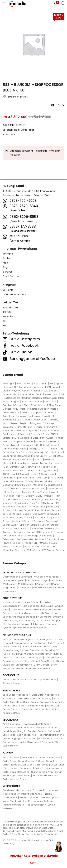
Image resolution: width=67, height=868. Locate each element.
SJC (37, 518)
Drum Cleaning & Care (15, 650)
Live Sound (47, 606)
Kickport (33, 470)
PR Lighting (47, 503)
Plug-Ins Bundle (27, 731)
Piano (40, 584)
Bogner (15, 402)
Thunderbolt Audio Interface (18, 728)
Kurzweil (24, 474)
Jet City (30, 467)
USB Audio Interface (47, 728)
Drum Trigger (35, 658)
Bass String (45, 698)
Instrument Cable (22, 679)
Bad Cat (27, 398)
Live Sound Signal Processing (19, 620)
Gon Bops (21, 452)
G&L (36, 445)
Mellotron (38, 485)
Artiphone (37, 391)
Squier (45, 525)
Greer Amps (9, 456)
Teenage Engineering (40, 536)
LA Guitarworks (46, 474)
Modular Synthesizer (45, 588)
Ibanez (38, 460)
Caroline (7, 405)
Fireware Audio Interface (36, 724)
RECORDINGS (11, 720)
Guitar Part (52, 761)
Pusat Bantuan (11, 276)
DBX (19, 420)
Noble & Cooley (25, 496)
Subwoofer (39, 624)
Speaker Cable (11, 683)
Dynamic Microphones (45, 790)
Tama (30, 532)
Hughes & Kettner (23, 460)
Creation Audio (48, 409)
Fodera (52, 441)
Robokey (52, 507)
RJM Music (33, 507)
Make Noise (16, 481)
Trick (49, 539)
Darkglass (8, 416)
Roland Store (10, 308)
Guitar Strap (26, 765)
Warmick (20, 550)
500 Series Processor (50, 738)
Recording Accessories (23, 735)
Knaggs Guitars (48, 470)
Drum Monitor (42, 665)
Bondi (25, 402)
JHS (39, 467)
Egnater (33, 431)
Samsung (52, 514)
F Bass (35, 438)
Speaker (26, 624)
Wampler (8, 550)
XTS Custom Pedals (53, 550)
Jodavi (46, 467)
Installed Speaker (29, 606)
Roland (36, 510)
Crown (25, 412)
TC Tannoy (10, 536)
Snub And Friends (22, 521)
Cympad (36, 412)
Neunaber (8, 496)
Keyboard (26, 577)
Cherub (42, 405)
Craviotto (32, 409)
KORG (6, 474)
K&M (15, 470)
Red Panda (9, 507)
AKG (16, 387)
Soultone (39, 521)
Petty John (31, 499)
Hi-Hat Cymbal (38, 643)
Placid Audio (21, 503)
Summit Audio (22, 528)
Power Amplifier (43, 610)
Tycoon (27, 543)
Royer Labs (15, 514)
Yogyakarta (9, 317)
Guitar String (42, 765)
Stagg (54, 525)
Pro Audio (13, 624)
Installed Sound (11, 602)
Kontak (7, 258)
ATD (46, 391)
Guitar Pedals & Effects (45, 776)
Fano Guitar (47, 438)
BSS (13, 134)
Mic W (6, 489)
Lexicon (23, 478)
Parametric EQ (50, 742)
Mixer (29, 610)
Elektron (24, 434)
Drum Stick (20, 658)
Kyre (33, 474)
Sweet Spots (52, 528)
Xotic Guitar (34, 550)
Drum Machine (24, 665)
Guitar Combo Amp (42, 772)
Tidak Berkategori (24, 130)
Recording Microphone (51, 735)
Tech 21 (22, 536)
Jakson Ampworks (41, 463)
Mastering (34, 742)
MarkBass (50, 481)
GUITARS (8, 753)
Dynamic (52, 427)
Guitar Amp (26, 768)
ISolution (49, 460)
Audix (21, 394)
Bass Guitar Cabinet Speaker (33, 702)
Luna (5, 481)
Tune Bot (16, 543)
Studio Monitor (11, 746)
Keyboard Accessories (47, 577)
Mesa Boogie (53, 485)
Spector (24, 525)
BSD (5, 326)
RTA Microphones (29, 797)
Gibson (53, 449)
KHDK (23, 470)
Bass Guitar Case (12, 698)
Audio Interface (11, 724)
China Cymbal (45, 639)
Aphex (25, 391)
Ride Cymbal (55, 643)
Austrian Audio (34, 394)
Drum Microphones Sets (31, 654)
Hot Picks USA (55, 456)
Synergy (7, 532)
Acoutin (27, 383)
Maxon (27, 485)
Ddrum (27, 420)
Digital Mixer (17, 610)
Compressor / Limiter (14, 742)
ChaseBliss (30, 405)
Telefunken (9, 539)
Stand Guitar (11, 768)
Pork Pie (35, 503)
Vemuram (17, 547)
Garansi (7, 272)
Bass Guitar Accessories (16, 695)
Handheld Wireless (13, 805)
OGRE (39, 496)
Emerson (36, 434)
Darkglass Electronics (28, 416)
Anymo (16, 391)
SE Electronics (25, 518)
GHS (44, 449)
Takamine (19, 532)
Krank (14, 474)
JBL (22, 467)
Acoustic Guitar (11, 757)
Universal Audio (49, 543)
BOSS (33, 402)
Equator (7, 438)
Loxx (45, 478)
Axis (56, 394)
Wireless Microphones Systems (35, 801)
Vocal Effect (9, 801)
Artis (5, 263)
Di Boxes (47, 613)
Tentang (8, 254)
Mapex (39, 481)
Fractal (15, 445)
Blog (5, 267)
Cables (7, 679)
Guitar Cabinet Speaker (16, 772)
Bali (5, 321)
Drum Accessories (32, 647)
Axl (62, 394)
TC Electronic (43, 532)
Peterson (18, 499)
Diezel (15, 423)
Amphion (39, 387)
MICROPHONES (11, 786)
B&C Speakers (12, 398)
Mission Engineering (34, 489)
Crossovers (44, 620)
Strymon (7, 528)
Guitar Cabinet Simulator (48, 768)
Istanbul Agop (21, 463)
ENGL (54, 434)
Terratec (40, 539)
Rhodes (21, 507)
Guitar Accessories (50, 757)
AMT (49, 387)
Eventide (24, 438)
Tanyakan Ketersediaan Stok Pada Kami (33, 859)
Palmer (7, 499)
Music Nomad (41, 492)
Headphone (9, 731)
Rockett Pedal (22, 510)
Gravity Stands (54, 452)
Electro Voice (10, 434)
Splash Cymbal (11, 647)
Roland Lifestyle (51, 510)
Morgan (17, 492)
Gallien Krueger (49, 445)
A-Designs (8, 383)
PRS (57, 503)
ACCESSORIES (11, 675)
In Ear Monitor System (49, 617)
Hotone (7, 460)
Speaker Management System (30, 628)
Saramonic (9, 518)
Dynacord (40, 427)
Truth (7, 543)
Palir (57, 496)
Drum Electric (48, 661)
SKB (43, 518)
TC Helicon (58, 532)
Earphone (30, 617)
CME (16, 409)
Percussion (44, 668)
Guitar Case (9, 761)
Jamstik (14, 467)
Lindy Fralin (35, 478)
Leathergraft (9, 478)
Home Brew (39, 456)
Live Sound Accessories (27, 613)
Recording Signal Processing (20, 738)
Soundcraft (52, 521)
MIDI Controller (26, 584)
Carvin (18, 405)
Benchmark (51, 398)
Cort (22, 409)
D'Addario (49, 412)
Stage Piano (9, 588)
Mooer (60, 489)
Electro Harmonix (49, 431)
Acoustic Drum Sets (13, 639)
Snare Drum (32, 661)
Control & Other (31, 602)
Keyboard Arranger (37, 580)
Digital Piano (52, 584)
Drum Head (36, 650)
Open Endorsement (14, 294)
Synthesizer (25, 588)
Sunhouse (37, 528)
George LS (34, 449)
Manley (29, 481)
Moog (7, 492)
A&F (19, 383)
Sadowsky (39, 514)
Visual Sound (32, 547)
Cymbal (31, 639)
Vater (6, 547)
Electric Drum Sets (26, 668)
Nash (53, 492)
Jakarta (7, 312)
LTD (51, 478)
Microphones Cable (45, 679)
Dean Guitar (39, 420)
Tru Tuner (59, 539)
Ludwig (59, 478)
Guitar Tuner (57, 765)
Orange (48, 496)
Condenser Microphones (17, 790)
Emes (46, 434)
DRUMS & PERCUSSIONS (17, 635)
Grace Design (37, 452)
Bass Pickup (30, 698)
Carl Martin (50, 402)
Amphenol (26, 387)
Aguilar (60, 383)
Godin (10, 452)
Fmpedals (20, 441)
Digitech (25, 423)
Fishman (7, 441)
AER (51, 383)
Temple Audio (25, 539)
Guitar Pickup (10, 765)
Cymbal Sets (21, 643)
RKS (43, 507)
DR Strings (49, 423)
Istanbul (7, 463)
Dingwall (36, 423)
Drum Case (51, 647)
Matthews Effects (12, 485)
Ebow (6, 431)
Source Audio (10, 525)
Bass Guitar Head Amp (32, 706)
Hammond (24, 456)
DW (30, 427)
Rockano (8, 510)
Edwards (22, 431)
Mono (51, 489)
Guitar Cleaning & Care (31, 761)
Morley (27, 492)
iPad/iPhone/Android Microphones (22, 794)
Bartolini (38, 398)
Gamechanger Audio (15, 449)
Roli (5, 514)
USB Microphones (51, 797)
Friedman (26, 445)
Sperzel (35, 525)
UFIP (36, 543)
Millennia (16, 489)
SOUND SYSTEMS (12, 598)
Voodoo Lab (48, 547)
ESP (15, 438)
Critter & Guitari (11, 412)
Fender (59, 438)
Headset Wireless (36, 805)
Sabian (27, 514)
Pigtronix (43, 499)
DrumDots (21, 427)
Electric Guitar (29, 757)
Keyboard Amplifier (13, 580)
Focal (30, 441)
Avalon (48, 394)
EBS (13, 431)
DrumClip (8, 427)
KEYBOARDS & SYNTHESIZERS (20, 573)
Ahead (8, 387)
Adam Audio (40, 383)
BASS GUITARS (11, 691)
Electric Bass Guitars (33, 709)
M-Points (8, 290)
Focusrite (40, 441)
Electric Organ (11, 577)
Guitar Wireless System (15, 779)
